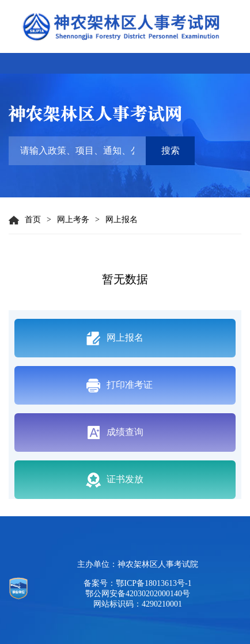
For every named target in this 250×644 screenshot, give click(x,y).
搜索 (171, 150)
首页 (25, 220)
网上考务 (73, 220)
